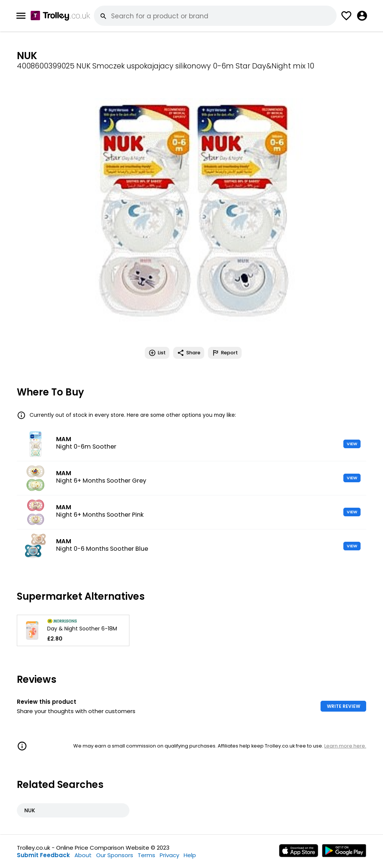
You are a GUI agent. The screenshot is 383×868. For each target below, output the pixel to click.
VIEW (352, 444)
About (83, 855)
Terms (146, 855)
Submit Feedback (43, 855)
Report (225, 353)
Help (190, 855)
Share (189, 353)
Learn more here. (345, 746)
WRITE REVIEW (344, 706)
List (157, 353)
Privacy (169, 855)
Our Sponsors (115, 855)
